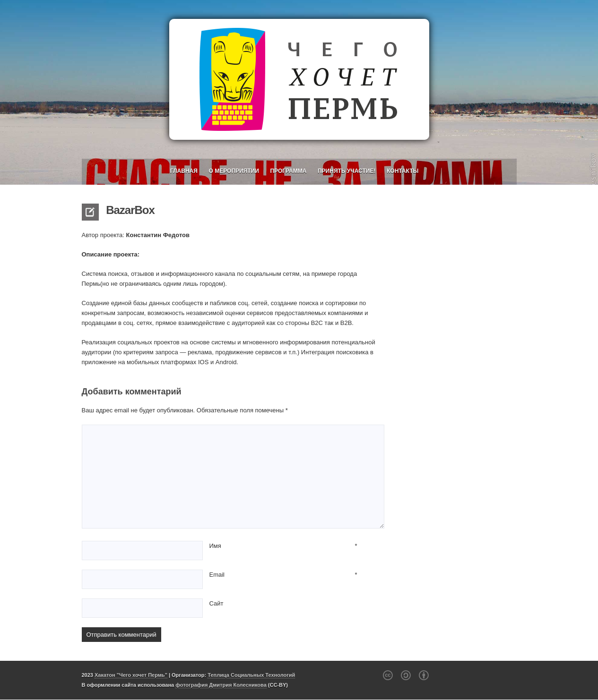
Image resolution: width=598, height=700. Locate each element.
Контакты (403, 171)
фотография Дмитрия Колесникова (221, 685)
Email (217, 575)
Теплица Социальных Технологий (251, 675)
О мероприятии (234, 171)
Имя (215, 546)
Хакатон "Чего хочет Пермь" (131, 675)
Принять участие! (347, 171)
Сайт (217, 603)
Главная (184, 171)
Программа (288, 171)
